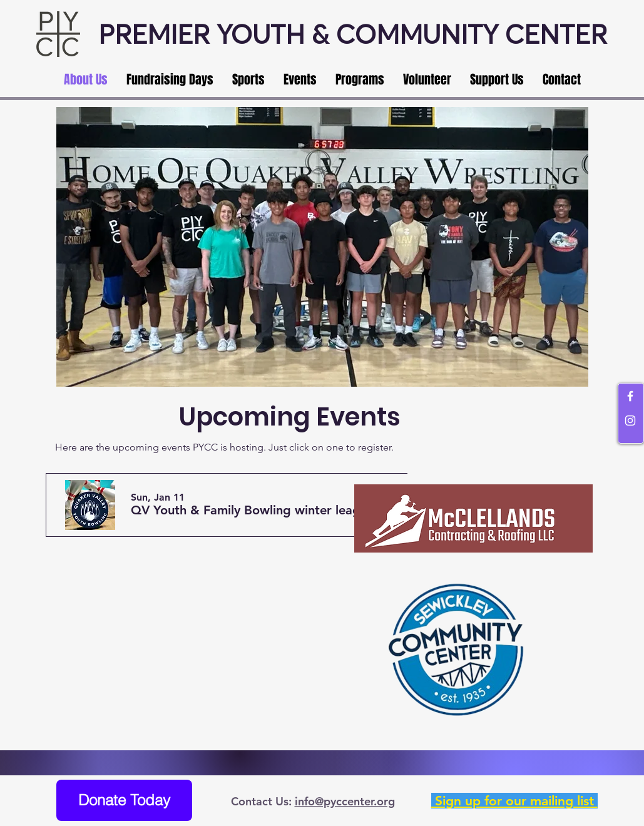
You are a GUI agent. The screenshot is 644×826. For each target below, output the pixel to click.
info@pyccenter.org (345, 801)
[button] (255, 510)
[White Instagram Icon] (630, 421)
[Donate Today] (124, 800)
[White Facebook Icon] (630, 396)
